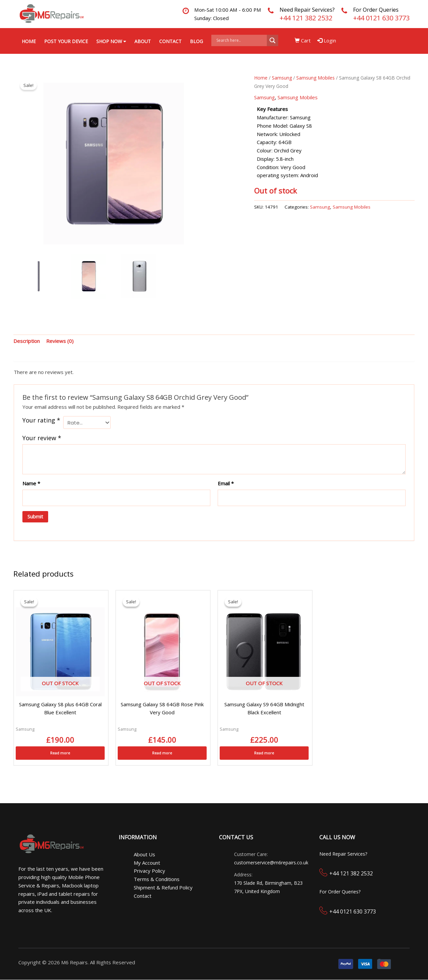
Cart (303, 40)
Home (29, 41)
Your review (42, 438)
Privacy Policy (149, 871)
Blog (196, 41)
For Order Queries (376, 10)
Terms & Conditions (157, 879)
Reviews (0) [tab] (60, 341)
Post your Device (66, 41)
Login (327, 40)
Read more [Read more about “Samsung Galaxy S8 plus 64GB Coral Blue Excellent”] (60, 753)
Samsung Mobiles (315, 78)
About (143, 41)
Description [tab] (27, 341)
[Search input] (241, 40)
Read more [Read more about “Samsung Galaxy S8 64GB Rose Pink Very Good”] (162, 753)
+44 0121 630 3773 (381, 18)
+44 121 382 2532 (306, 18)
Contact (170, 41)
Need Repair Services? (307, 10)
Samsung (282, 78)
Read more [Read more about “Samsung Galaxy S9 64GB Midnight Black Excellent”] (264, 753)
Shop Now (111, 41)
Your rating (41, 420)
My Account (147, 863)
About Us (144, 855)
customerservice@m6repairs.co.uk (271, 863)
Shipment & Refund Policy (163, 888)
